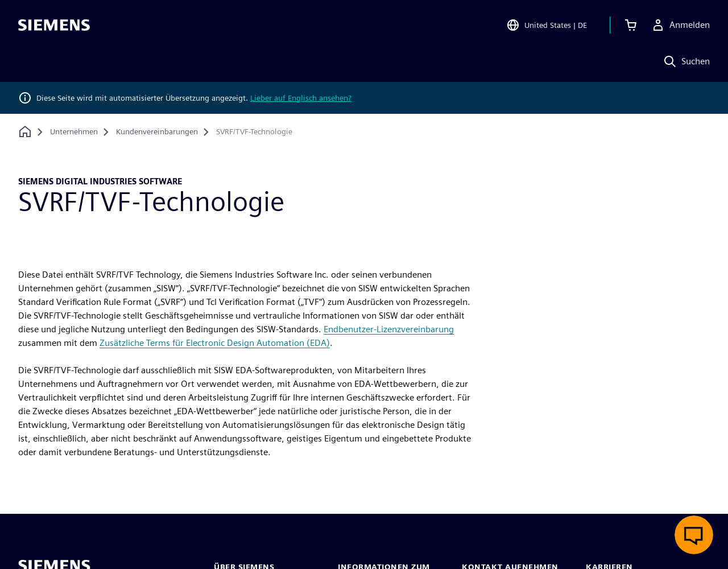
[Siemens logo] (54, 25)
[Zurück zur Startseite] (25, 132)
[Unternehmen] (74, 132)
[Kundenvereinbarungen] (157, 132)
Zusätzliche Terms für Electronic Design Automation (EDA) (215, 343)
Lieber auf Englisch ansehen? (301, 98)
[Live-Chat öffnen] (694, 535)
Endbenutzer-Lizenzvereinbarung (389, 329)
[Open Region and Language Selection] (547, 25)
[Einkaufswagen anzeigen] (631, 25)
